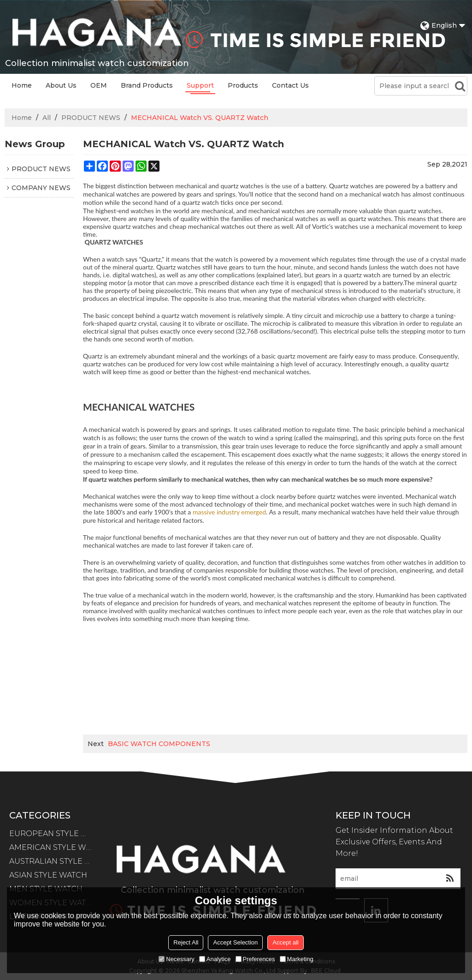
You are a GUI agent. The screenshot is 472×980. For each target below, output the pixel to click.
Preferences (255, 959)
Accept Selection (235, 942)
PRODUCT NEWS (91, 118)
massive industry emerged (229, 512)
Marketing (297, 959)
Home (22, 85)
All (47, 118)
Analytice (215, 959)
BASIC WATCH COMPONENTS (159, 744)
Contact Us (290, 85)
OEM (99, 85)
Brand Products (147, 85)
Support (200, 85)
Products (243, 85)
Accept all (285, 942)
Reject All (186, 942)
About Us (61, 85)
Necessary (176, 959)
